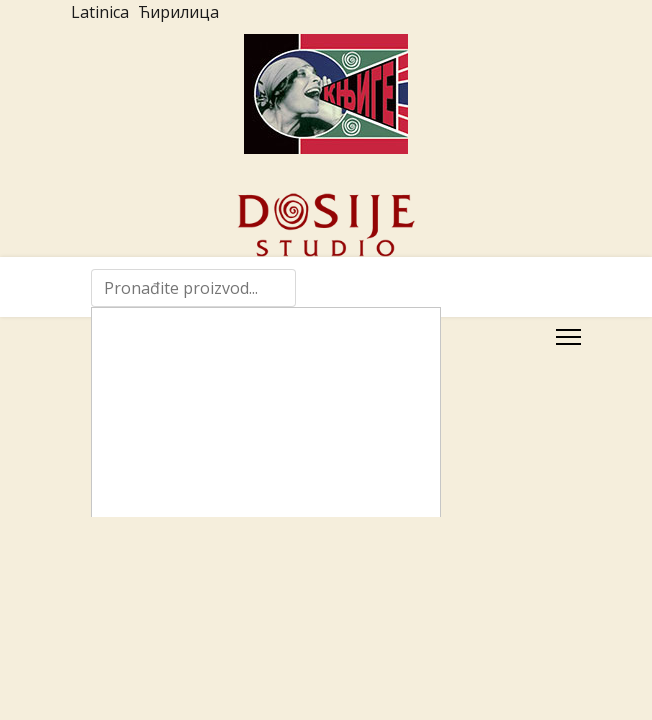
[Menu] (568, 337)
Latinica (100, 12)
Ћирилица (178, 12)
